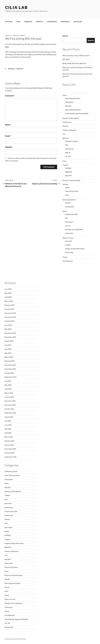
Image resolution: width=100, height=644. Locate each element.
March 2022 (9, 393)
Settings (65, 184)
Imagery (20, 69)
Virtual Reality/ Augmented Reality (77, 113)
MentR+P (68, 176)
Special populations (69, 200)
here (7, 47)
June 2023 (8, 349)
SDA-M (68, 153)
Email (8, 136)
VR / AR (68, 156)
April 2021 (8, 433)
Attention (68, 106)
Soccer (68, 226)
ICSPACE (68, 168)
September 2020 (10, 457)
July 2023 (8, 345)
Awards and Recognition (71, 118)
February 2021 (9, 441)
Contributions (52, 22)
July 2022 (8, 381)
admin (22, 36)
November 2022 (10, 369)
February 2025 (10, 305)
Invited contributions (70, 130)
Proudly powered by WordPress (15, 639)
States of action (68, 238)
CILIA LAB (16, 7)
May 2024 (8, 329)
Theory (65, 257)
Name (8, 125)
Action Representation (73, 98)
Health (67, 188)
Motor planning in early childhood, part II (76, 55)
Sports (65, 211)
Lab (64, 134)
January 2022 (9, 397)
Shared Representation (73, 110)
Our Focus (9, 22)
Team (18, 22)
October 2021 (9, 409)
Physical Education (72, 191)
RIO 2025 (66, 59)
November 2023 (10, 337)
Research (40, 22)
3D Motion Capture (72, 141)
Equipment (28, 22)
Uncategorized (68, 261)
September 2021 (10, 413)
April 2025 (8, 297)
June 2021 (8, 425)
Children (68, 203)
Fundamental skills (71, 214)
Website (9, 147)
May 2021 (8, 429)
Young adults (69, 207)
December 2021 (10, 401)
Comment (10, 96)
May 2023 (8, 353)
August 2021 (9, 417)
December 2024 (10, 313)
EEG (67, 145)
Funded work (67, 122)
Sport (67, 195)
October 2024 (9, 321)
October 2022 (9, 373)
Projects (65, 165)
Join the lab (78, 22)
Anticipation (69, 102)
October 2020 (9, 453)
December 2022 (10, 365)
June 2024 (8, 325)
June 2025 (8, 289)
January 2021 (9, 445)
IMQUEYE (69, 172)
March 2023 (9, 357)
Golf (66, 218)
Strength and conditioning (74, 229)
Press (65, 161)
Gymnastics (69, 222)
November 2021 (10, 405)
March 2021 (9, 437)
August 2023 (9, 341)
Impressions (65, 22)
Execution (69, 241)
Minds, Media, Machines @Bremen (74, 63)
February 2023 (10, 361)
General (12, 69)
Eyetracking (69, 149)
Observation (69, 252)
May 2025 (8, 293)
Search (65, 36)
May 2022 (8, 385)
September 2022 (10, 377)
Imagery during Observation (75, 249)
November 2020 (10, 449)
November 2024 (10, 317)
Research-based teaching (71, 180)
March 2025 (9, 301)
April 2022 (8, 389)
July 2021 (8, 421)
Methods (66, 138)
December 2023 (10, 333)
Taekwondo (69, 233)
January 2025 (9, 309)
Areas (65, 95)
